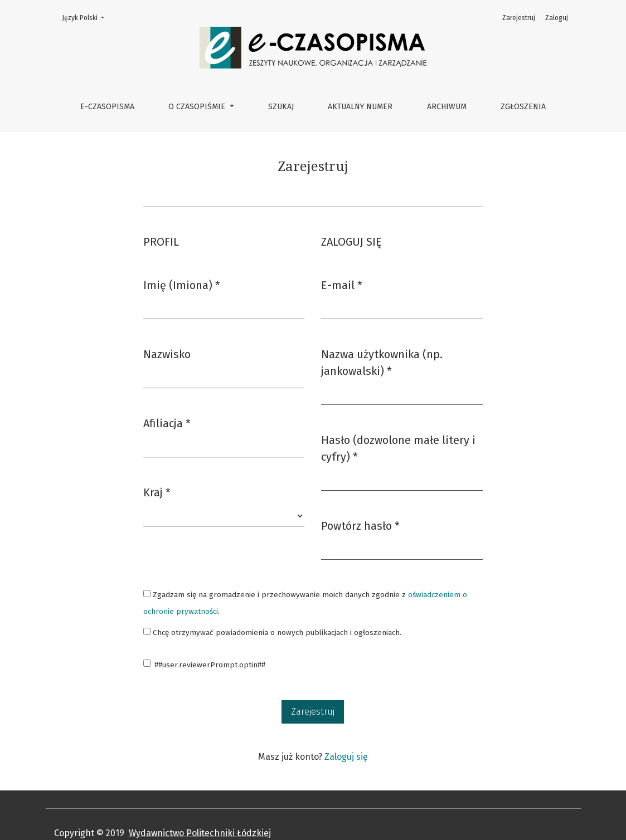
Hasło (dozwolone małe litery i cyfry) (398, 448)
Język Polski (86, 17)
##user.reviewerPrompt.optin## (210, 665)
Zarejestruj (519, 18)
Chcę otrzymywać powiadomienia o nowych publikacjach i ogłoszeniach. (272, 633)
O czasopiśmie (198, 107)
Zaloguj (557, 18)
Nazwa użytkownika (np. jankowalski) (384, 363)
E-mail (342, 284)
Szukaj (281, 107)
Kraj (157, 492)
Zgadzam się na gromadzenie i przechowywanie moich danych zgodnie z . (305, 603)
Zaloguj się (346, 757)
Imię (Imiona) (182, 284)
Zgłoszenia (523, 107)
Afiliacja (167, 423)
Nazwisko (167, 354)
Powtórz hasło (360, 525)
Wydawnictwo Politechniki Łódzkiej (200, 833)
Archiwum (447, 107)
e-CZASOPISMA (107, 107)
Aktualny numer (360, 107)
